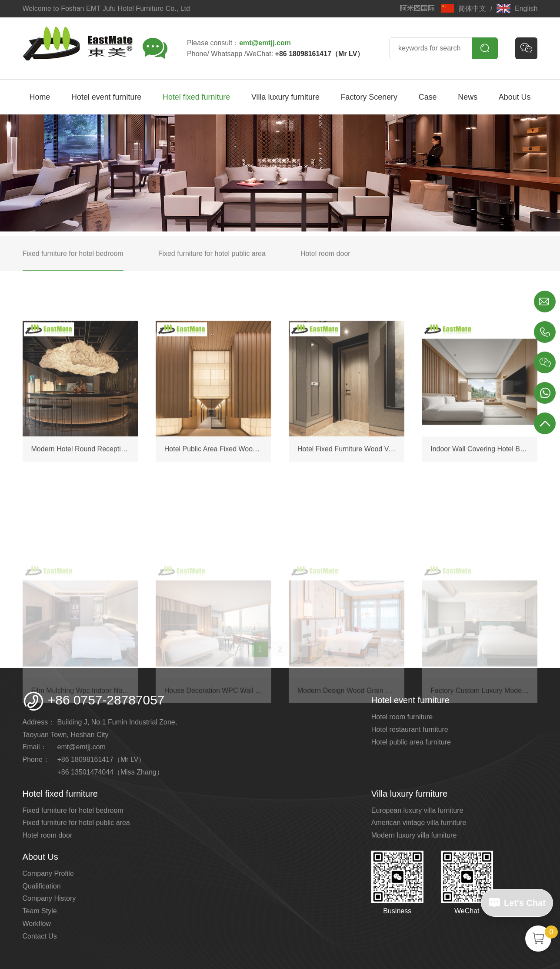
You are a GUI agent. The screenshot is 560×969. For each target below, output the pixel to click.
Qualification (42, 886)
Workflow (37, 924)
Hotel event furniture (106, 97)
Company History (49, 898)
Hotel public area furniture (411, 742)
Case (428, 97)
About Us (515, 97)
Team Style (40, 911)
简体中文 (463, 8)
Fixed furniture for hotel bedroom (73, 810)
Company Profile (48, 873)
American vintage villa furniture (419, 823)
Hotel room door (48, 835)
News (468, 97)
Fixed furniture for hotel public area (76, 823)
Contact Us (40, 936)
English (517, 8)
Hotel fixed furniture (196, 97)
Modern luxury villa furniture (414, 835)
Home (40, 97)
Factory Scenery (369, 97)
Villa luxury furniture (285, 97)
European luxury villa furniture (417, 810)
